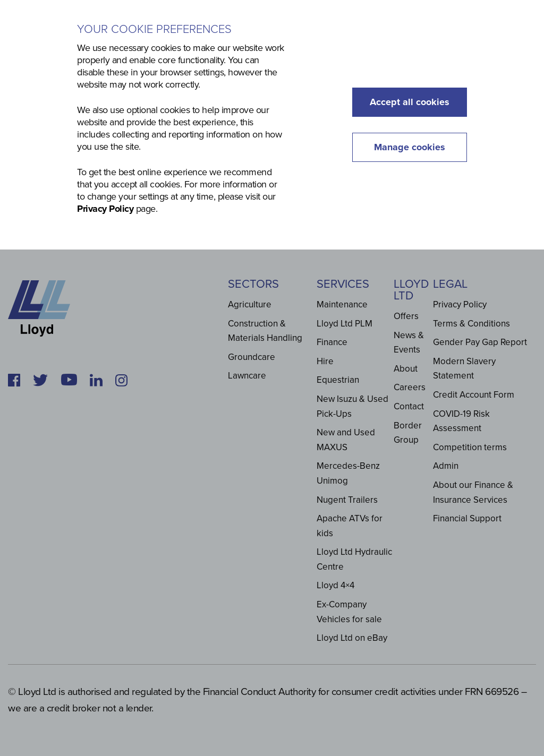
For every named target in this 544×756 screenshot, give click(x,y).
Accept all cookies (410, 102)
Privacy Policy (105, 209)
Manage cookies (410, 147)
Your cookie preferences (154, 29)
